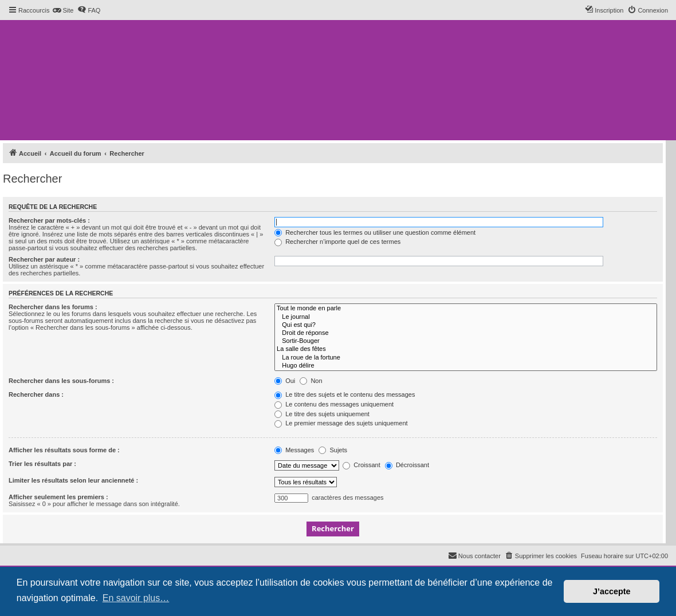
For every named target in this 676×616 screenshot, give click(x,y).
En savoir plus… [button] (136, 598)
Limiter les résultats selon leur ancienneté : (73, 480)
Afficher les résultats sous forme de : (64, 450)
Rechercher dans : (36, 394)
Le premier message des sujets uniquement (341, 423)
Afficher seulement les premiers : (58, 497)
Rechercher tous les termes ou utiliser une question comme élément (375, 232)
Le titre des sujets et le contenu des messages (345, 394)
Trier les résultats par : (42, 464)
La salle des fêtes (466, 349)
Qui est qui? (466, 325)
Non (311, 381)
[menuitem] (63, 10)
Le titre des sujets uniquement (322, 414)
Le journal (466, 317)
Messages (294, 450)
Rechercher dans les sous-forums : (61, 381)
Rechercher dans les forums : (53, 307)
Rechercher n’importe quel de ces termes (337, 242)
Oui (285, 381)
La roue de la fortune (466, 358)
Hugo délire (466, 366)
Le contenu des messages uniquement (334, 404)
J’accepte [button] (612, 591)
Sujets (333, 450)
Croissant (361, 465)
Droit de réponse (466, 333)
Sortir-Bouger (466, 341)
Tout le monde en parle (466, 309)
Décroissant (407, 465)
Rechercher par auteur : (44, 259)
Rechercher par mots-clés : (49, 220)
